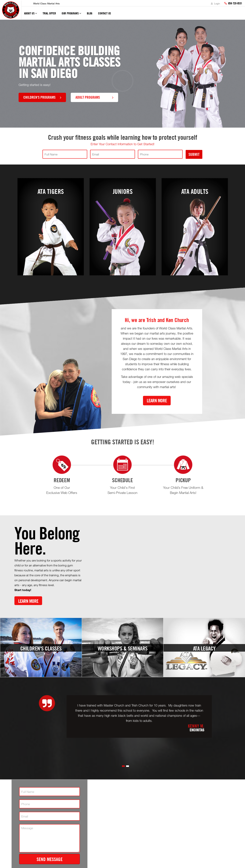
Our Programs (71, 15)
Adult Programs (94, 97)
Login (215, 3)
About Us (31, 15)
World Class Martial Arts (46, 3)
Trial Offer (49, 13)
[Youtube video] (159, 566)
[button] (123, 766)
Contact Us (104, 13)
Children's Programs (42, 97)
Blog (90, 13)
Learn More (157, 400)
